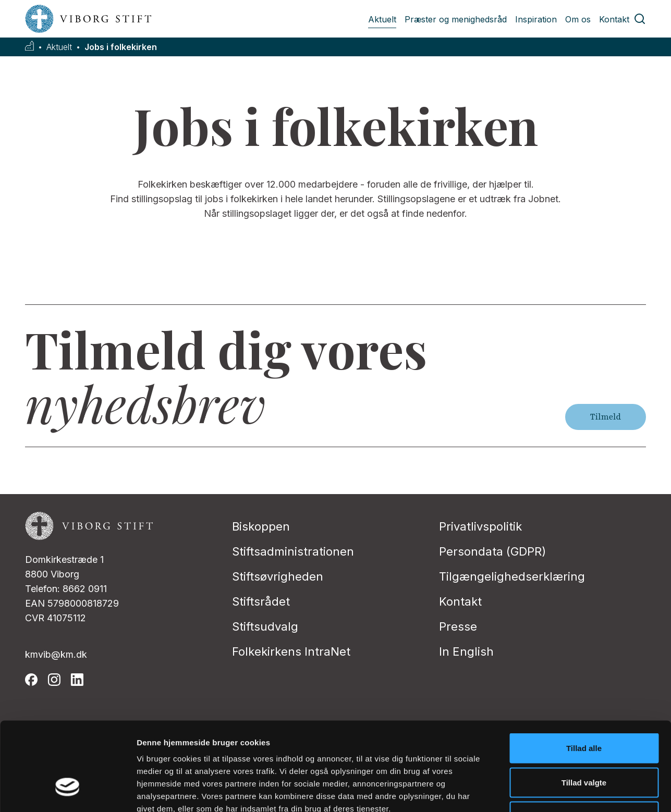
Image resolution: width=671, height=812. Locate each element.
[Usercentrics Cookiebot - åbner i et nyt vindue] (68, 792)
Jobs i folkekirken (121, 47)
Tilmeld (606, 417)
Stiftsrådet (261, 601)
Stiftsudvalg (265, 626)
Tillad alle (584, 675)
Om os (578, 19)
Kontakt (614, 19)
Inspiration (536, 19)
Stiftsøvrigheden (278, 576)
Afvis (584, 743)
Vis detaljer (542, 791)
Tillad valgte (584, 710)
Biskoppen (261, 526)
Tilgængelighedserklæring (512, 576)
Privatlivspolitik (480, 526)
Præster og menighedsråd (456, 19)
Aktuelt (382, 19)
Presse (458, 626)
